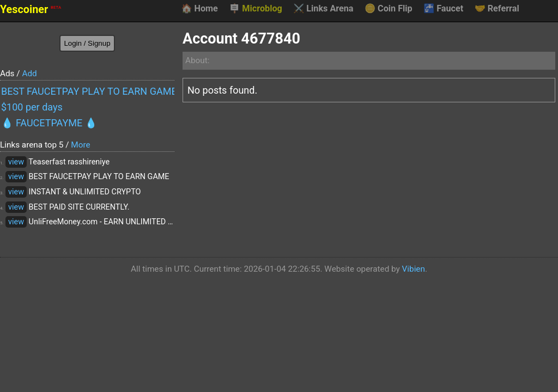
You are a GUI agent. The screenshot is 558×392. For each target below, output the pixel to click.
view (16, 162)
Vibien (414, 269)
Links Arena (323, 9)
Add (29, 73)
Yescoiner (31, 10)
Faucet (443, 9)
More (80, 145)
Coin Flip (389, 9)
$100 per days (32, 107)
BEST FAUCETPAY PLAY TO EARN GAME (88, 91)
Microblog (256, 9)
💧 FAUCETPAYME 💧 (49, 123)
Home (199, 9)
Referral (497, 9)
